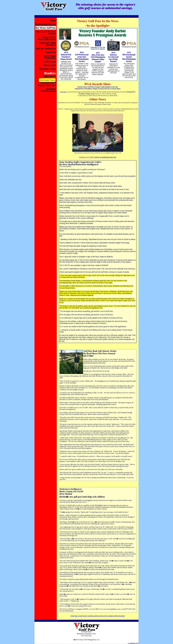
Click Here (63, 92)
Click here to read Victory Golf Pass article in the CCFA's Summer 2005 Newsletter (98, 616)
